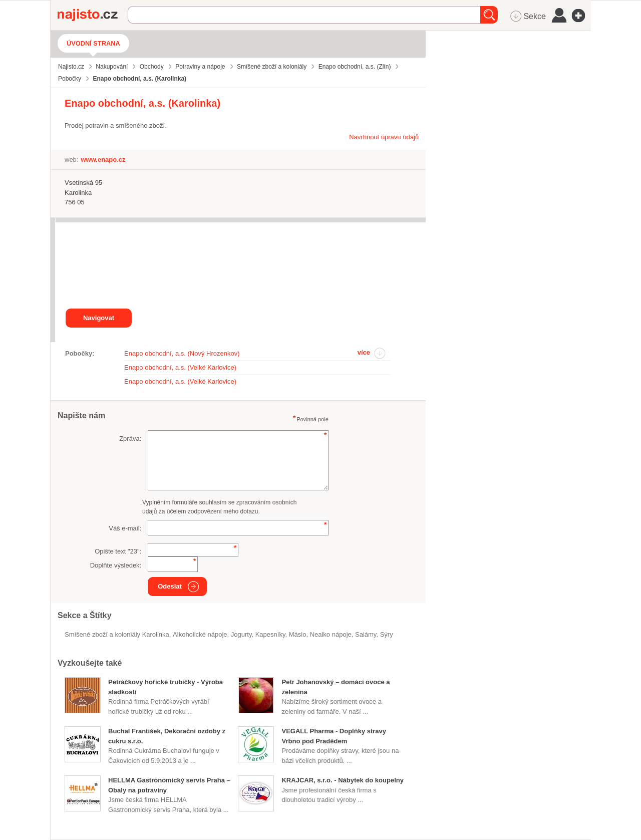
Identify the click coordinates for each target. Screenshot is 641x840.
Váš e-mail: (125, 528)
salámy (366, 634)
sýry (387, 634)
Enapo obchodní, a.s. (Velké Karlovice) (180, 367)
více (364, 352)
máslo (298, 634)
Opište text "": (118, 551)
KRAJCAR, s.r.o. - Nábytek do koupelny (342, 780)
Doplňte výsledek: (116, 565)
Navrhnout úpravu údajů (384, 137)
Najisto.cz (93, 15)
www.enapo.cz (103, 160)
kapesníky (270, 634)
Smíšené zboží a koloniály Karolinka (117, 634)
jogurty (241, 634)
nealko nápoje (331, 634)
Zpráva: (130, 439)
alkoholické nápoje (200, 634)
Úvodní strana (93, 43)
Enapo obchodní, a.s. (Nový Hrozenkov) (182, 353)
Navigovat (99, 318)
